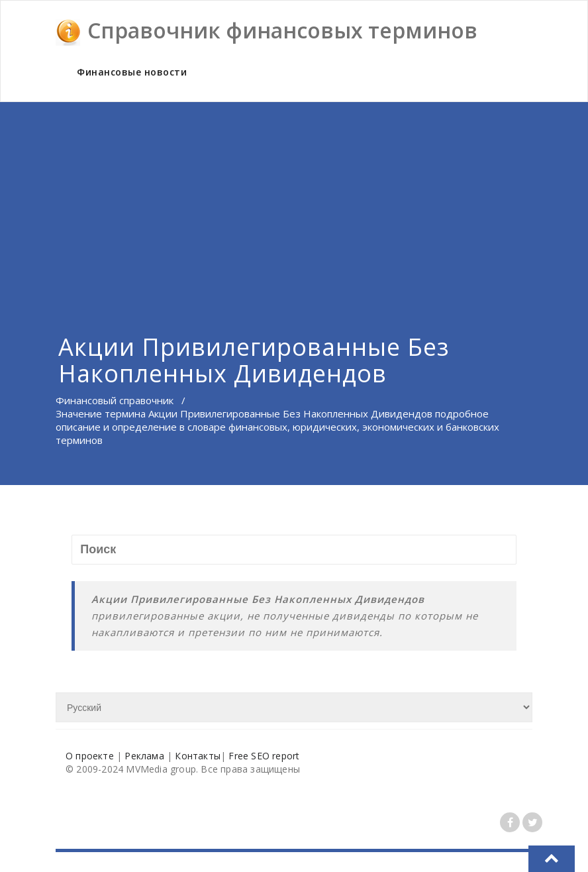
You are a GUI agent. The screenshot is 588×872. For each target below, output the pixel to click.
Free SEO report (264, 756)
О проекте (90, 756)
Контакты (198, 756)
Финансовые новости (132, 72)
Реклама (144, 756)
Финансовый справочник (115, 400)
